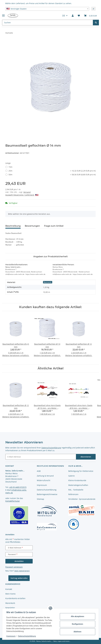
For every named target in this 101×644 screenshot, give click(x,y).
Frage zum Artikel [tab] (54, 226)
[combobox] (47, 9)
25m (52, 171)
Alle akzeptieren (77, 616)
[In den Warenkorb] (7, 41)
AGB (39, 471)
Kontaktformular (13, 501)
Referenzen (73, 494)
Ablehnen (77, 632)
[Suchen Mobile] (48, 23)
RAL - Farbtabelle (76, 490)
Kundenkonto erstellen (15, 598)
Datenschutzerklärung (27, 636)
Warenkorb (10, 603)
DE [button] (64, 16)
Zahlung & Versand (45, 476)
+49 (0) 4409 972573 (18, 487)
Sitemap (40, 499)
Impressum (11, 636)
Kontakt (9, 589)
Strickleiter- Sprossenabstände (82, 499)
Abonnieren (86, 457)
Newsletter (10, 608)
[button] (73, 16)
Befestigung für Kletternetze (81, 471)
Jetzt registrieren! (22, 571)
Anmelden (19, 561)
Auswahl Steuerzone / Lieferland (22, 195)
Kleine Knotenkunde (77, 480)
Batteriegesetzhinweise (47, 494)
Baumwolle (48, 282)
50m (52, 175)
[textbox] (47, 9)
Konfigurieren (77, 624)
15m (10, 167)
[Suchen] (96, 23)
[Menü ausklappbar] (3, 14)
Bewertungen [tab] (32, 226)
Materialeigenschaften (78, 485)
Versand (27, 192)
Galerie (71, 476)
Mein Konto (10, 594)
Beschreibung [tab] (13, 226)
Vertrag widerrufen (19, 578)
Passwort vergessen (14, 567)
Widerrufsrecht (44, 480)
